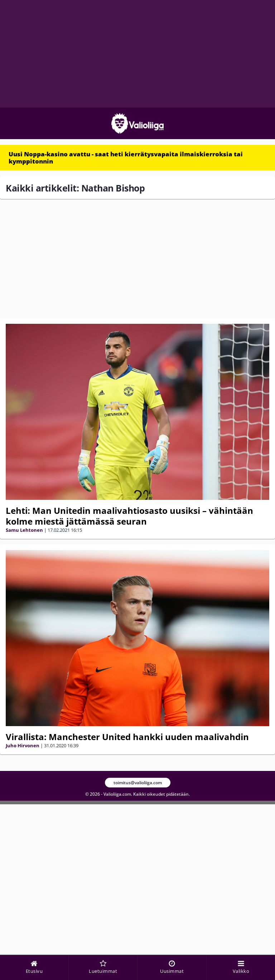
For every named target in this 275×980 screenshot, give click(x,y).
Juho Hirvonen (23, 745)
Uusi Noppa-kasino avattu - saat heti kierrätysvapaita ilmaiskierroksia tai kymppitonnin (126, 158)
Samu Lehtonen (24, 530)
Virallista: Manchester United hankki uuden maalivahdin (127, 737)
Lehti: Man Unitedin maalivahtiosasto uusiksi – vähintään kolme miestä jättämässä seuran (129, 516)
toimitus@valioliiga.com (138, 783)
